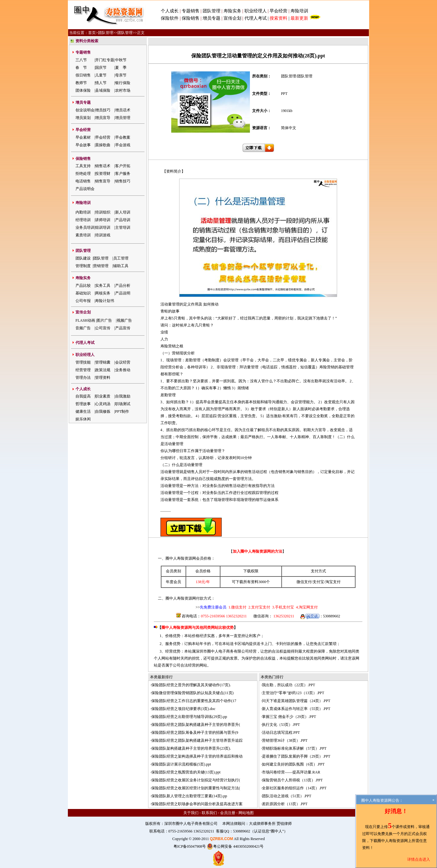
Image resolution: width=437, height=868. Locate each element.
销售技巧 (123, 181)
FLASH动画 (85, 320)
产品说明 (123, 293)
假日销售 (83, 75)
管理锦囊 (103, 362)
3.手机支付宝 (283, 607)
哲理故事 (83, 404)
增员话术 (123, 110)
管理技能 (83, 362)
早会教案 (123, 137)
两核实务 (103, 293)
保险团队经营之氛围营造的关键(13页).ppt (186, 772)
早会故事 (83, 145)
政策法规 (103, 370)
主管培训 (123, 227)
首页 (92, 33)
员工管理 (121, 258)
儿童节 (101, 75)
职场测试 (123, 404)
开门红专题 (105, 60)
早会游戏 (123, 145)
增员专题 (212, 18)
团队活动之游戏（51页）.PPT (287, 796)
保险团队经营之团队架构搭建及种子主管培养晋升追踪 (197, 740)
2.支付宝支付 (259, 607)
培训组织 (103, 212)
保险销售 (191, 18)
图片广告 (104, 320)
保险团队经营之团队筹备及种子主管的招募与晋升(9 (195, 733)
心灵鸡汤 (103, 404)
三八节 (81, 60)
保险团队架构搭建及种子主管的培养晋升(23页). (191, 748)
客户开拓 (123, 166)
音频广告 (83, 328)
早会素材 (83, 137)
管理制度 (83, 266)
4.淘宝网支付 (306, 607)
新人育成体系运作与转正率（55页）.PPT (296, 709)
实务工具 (103, 286)
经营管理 (83, 370)
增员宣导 (103, 118)
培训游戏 (103, 235)
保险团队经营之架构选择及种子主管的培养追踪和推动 (197, 756)
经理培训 (83, 220)
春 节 (81, 68)
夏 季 (121, 68)
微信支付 (304, 582)
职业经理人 (256, 11)
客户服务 (123, 174)
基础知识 (83, 293)
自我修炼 (103, 411)
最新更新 (299, 18)
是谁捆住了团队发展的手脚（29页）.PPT (296, 756)
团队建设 (83, 258)
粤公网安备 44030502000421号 (235, 846)
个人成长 (170, 11)
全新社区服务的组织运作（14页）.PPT (294, 788)
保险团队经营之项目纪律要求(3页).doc (183, 709)
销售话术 (103, 166)
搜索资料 (278, 18)
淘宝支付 (333, 582)
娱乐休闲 (83, 419)
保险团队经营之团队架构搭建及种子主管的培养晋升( (196, 725)
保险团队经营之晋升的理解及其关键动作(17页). (191, 685)
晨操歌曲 (103, 145)
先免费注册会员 (213, 607)
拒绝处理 (83, 174)
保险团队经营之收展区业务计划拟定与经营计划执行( (196, 780)
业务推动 (123, 370)
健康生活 (83, 411)
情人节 (101, 83)
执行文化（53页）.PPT (281, 725)
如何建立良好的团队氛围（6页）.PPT (293, 764)
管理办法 (83, 378)
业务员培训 (85, 227)
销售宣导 (103, 181)
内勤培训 (83, 212)
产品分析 (123, 286)
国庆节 (101, 68)
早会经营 (278, 11)
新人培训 (123, 212)
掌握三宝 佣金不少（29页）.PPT (289, 717)
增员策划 (83, 118)
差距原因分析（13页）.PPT (285, 804)
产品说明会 (85, 189)
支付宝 (318, 582)
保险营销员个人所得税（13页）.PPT (292, 780)
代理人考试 (256, 18)
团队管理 (212, 11)
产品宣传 (123, 328)
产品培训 (123, 220)
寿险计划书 (105, 301)
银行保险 (123, 83)
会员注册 (228, 813)
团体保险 (83, 90)
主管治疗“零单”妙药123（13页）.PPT (293, 693)
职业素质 (103, 396)
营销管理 (101, 266)
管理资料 (103, 378)
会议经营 (123, 362)
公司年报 (83, 301)
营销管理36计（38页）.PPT (285, 740)
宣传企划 (232, 18)
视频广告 (124, 320)
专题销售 (191, 11)
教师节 (81, 83)
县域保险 (103, 90)
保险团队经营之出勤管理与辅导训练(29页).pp (189, 717)
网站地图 (246, 813)
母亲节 (121, 75)
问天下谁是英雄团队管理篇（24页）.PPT (296, 701)
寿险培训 (299, 11)
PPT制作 (122, 411)
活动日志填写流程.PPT (281, 733)
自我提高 (83, 396)
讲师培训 (103, 220)
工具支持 (83, 166)
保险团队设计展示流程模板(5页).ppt (181, 764)
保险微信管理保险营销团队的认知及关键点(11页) (192, 693)
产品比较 (83, 286)
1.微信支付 (237, 607)
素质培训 (83, 235)
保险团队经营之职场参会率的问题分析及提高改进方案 (197, 804)
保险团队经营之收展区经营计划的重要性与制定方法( (196, 788)
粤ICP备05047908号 (190, 846)
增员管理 (123, 118)
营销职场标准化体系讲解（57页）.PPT (294, 748)
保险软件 (170, 18)
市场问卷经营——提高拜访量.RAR (291, 772)
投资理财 (103, 174)
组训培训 (103, 227)
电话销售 (83, 181)
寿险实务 (232, 11)
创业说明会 (85, 110)
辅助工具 (121, 266)
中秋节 (121, 60)
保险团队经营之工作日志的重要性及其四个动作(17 (194, 701)
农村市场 (123, 90)
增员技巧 (103, 110)
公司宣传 (103, 328)
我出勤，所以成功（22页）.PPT (289, 685)
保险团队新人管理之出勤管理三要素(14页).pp (189, 796)
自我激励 (123, 396)
